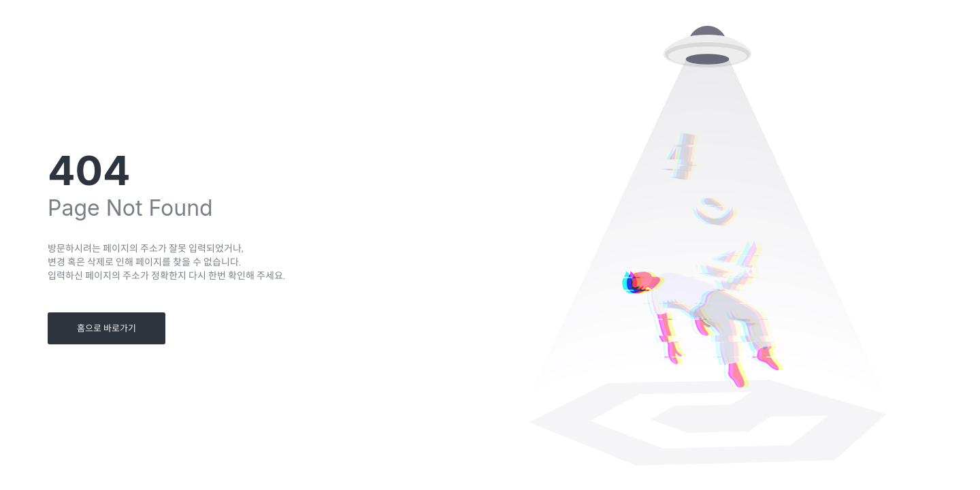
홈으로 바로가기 (107, 328)
